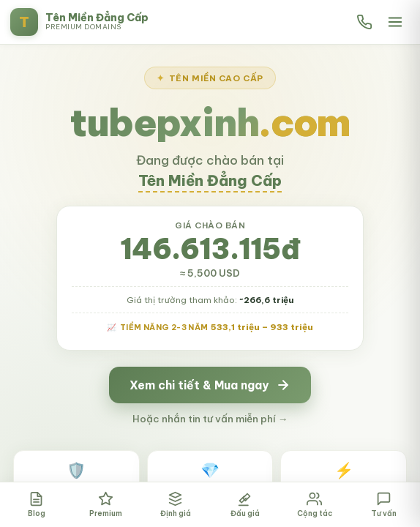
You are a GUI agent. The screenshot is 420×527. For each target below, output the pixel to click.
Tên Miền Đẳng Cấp (210, 180)
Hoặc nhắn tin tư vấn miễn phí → (210, 419)
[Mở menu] (395, 22)
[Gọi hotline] (364, 22)
